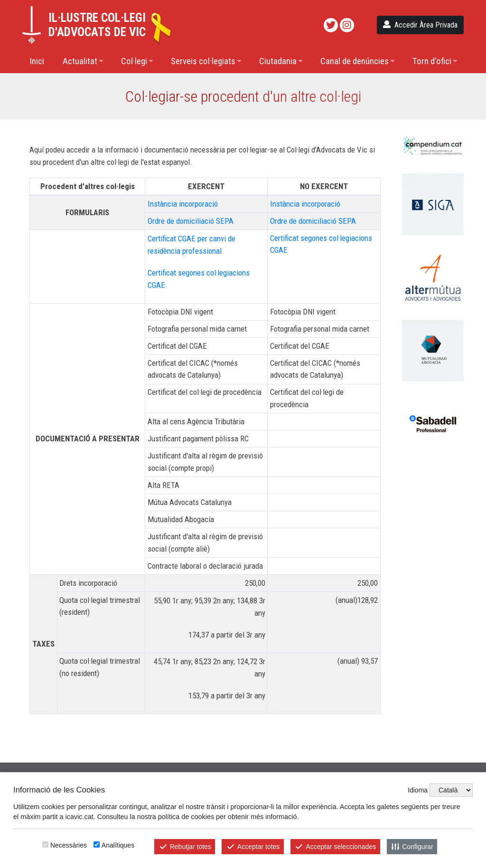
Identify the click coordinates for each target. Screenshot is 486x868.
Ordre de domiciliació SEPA (191, 221)
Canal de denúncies (355, 61)
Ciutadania (278, 61)
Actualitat (80, 61)
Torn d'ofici (432, 61)
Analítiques (118, 845)
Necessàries (69, 845)
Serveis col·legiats (203, 61)
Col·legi (134, 61)
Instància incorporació (183, 204)
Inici (37, 61)
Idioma (418, 790)
